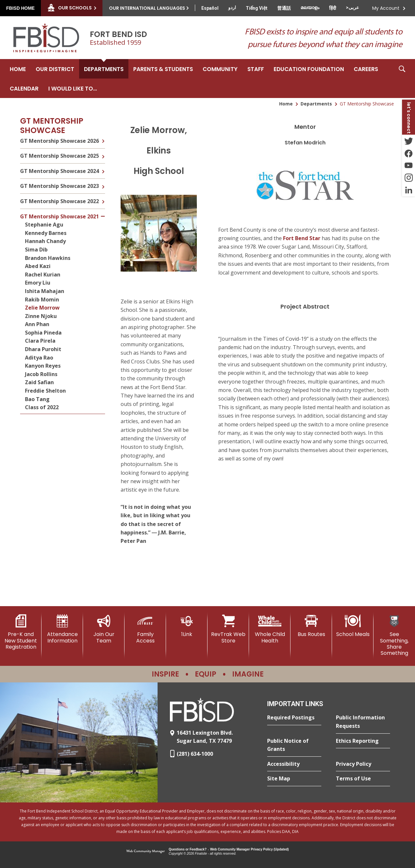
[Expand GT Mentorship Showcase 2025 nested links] (103, 152)
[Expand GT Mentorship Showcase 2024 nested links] (103, 167)
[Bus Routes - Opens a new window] (311, 626)
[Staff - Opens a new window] (256, 69)
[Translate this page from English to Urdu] (232, 7)
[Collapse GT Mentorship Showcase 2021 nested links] (103, 212)
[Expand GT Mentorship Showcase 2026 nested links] (103, 140)
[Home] (18, 69)
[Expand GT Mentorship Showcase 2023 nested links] (103, 182)
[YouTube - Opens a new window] (409, 165)
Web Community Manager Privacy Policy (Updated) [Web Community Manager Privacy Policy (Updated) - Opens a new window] (249, 849)
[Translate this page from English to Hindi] (333, 8)
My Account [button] (386, 8)
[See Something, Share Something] (394, 635)
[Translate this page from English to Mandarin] (284, 8)
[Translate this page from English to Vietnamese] (257, 8)
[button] (402, 79)
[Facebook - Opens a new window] (409, 153)
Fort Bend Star (302, 238)
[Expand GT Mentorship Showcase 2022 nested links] (103, 197)
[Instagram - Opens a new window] (409, 178)
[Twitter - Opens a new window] (409, 141)
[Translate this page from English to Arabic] (352, 7)
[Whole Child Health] (270, 629)
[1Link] (187, 626)
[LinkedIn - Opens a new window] (409, 190)
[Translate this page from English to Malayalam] (310, 7)
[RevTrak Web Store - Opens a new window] (228, 629)
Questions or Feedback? (188, 849)
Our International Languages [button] (147, 8)
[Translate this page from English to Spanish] (210, 8)
